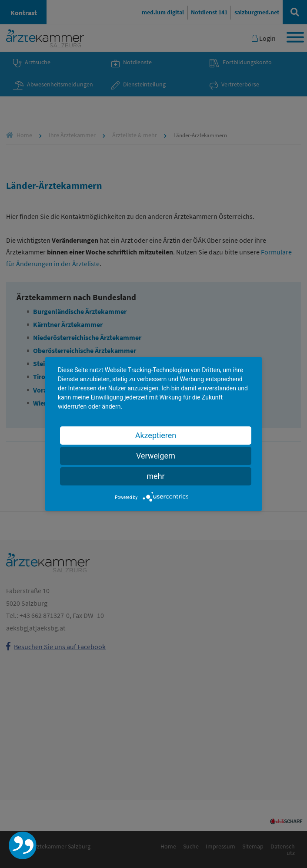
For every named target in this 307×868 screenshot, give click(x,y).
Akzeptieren (156, 435)
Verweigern (156, 456)
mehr (155, 476)
